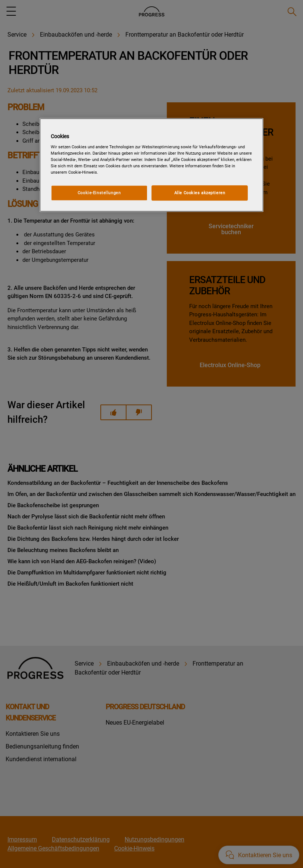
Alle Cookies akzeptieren (200, 193)
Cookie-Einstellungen (99, 193)
